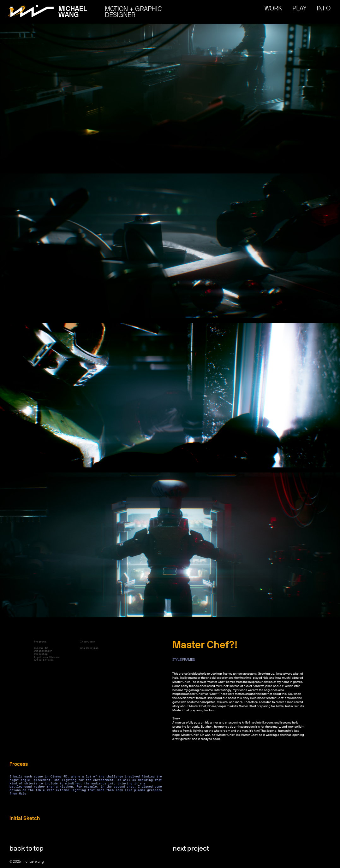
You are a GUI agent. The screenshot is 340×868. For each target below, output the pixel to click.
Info (324, 9)
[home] (36, 12)
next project (191, 848)
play (299, 9)
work (273, 9)
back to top (27, 848)
